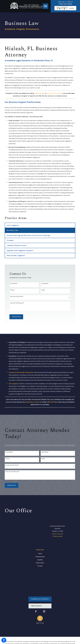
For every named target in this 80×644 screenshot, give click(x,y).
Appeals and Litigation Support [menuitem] (20, 250)
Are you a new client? (17, 297)
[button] (4, 640)
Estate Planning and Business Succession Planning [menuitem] (28, 235)
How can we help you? (17, 303)
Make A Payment (37, 606)
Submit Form (16, 317)
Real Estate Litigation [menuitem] (16, 255)
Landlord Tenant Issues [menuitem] (17, 245)
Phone (12, 290)
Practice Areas (40, 557)
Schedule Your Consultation (40, 599)
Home (40, 554)
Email (43, 290)
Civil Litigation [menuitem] (13, 225)
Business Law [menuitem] (12, 230)
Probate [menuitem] (10, 240)
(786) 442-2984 (65, 4)
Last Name (45, 284)
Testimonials (40, 563)
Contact (40, 566)
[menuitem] (40, 554)
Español (40, 560)
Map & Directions (58, 534)
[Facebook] (36, 611)
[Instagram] (44, 611)
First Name (14, 284)
